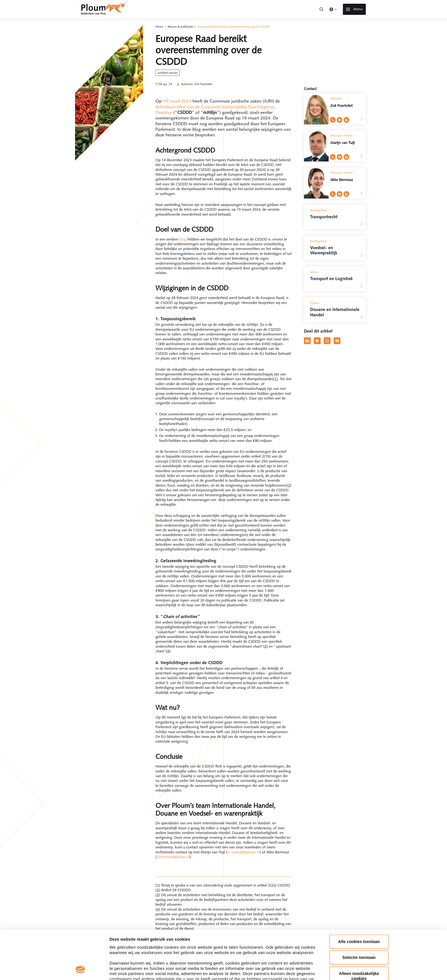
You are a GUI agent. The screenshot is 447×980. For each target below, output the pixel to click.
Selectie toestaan (359, 825)
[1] (275, 379)
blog (183, 239)
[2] (289, 485)
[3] (266, 646)
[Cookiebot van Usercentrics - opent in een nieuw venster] (80, 884)
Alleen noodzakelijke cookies (359, 843)
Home (159, 27)
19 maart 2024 (177, 101)
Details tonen (122, 884)
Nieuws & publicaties (181, 27)
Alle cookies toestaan (359, 809)
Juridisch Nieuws (168, 73)
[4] (168, 651)
